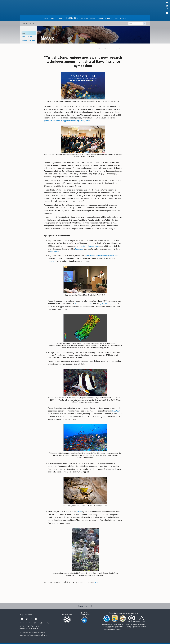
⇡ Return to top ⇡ (85, 607)
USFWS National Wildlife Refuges (113, 631)
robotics (82, 247)
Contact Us (23, 624)
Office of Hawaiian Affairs (136, 629)
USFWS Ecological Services (113, 629)
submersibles (95, 247)
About (50, 18)
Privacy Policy (45, 624)
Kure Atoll (116, 412)
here (96, 583)
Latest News (28, 37)
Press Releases (30, 41)
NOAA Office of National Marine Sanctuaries (113, 626)
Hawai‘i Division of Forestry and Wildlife (136, 627)
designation (53, 262)
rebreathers (55, 253)
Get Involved (125, 18)
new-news (33, 24)
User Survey (38, 624)
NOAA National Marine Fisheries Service (113, 627)
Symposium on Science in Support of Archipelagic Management (69, 122)
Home (42, 18)
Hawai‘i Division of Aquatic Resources (136, 626)
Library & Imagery (107, 18)
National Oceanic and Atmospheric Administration (33, 631)
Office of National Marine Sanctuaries (29, 630)
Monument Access (87, 18)
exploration (111, 305)
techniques (80, 250)
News (59, 18)
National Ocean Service (34, 628)
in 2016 (85, 305)
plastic (79, 513)
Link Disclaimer (30, 624)
